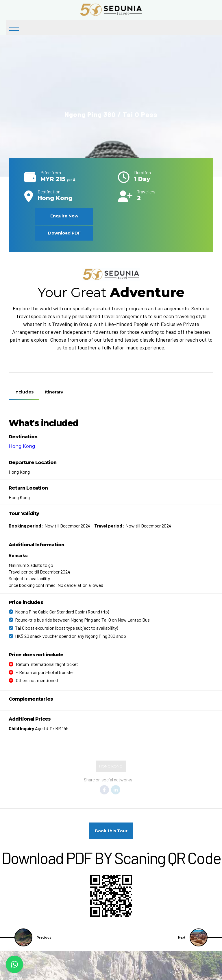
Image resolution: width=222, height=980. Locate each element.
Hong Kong (22, 446)
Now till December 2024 (50, 526)
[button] (14, 964)
